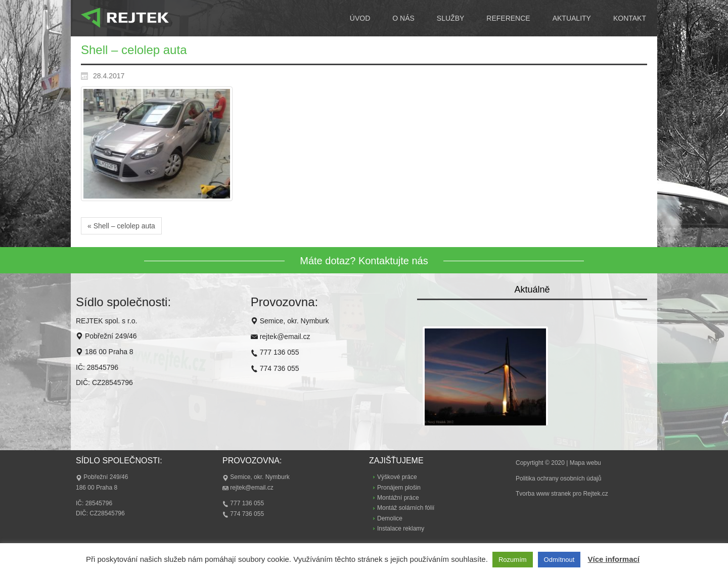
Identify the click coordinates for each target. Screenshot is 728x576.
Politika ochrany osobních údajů (558, 478)
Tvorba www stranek (543, 494)
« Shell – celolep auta (121, 226)
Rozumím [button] (513, 560)
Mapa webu (585, 463)
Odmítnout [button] (559, 560)
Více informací (613, 559)
